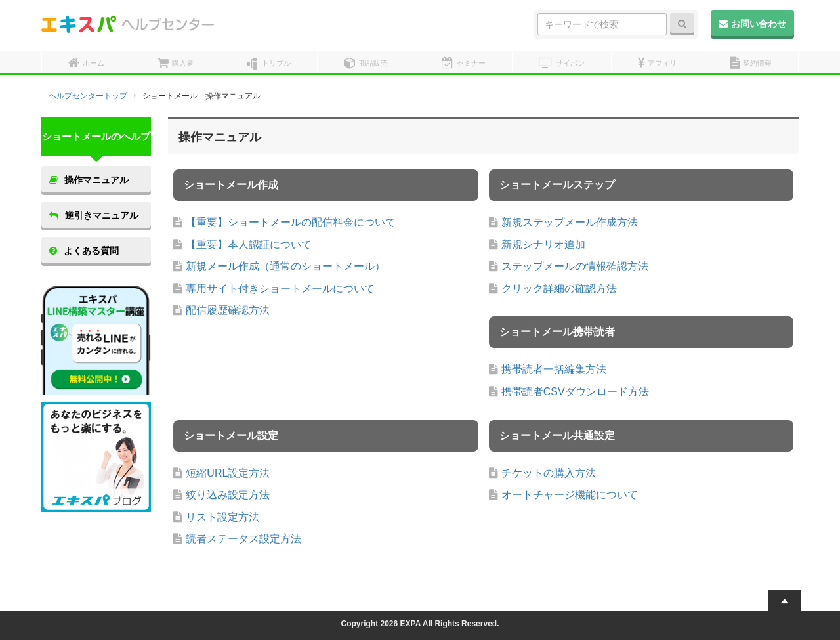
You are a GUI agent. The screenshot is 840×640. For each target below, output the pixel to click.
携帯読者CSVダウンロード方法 (575, 392)
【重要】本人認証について (249, 245)
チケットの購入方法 (549, 473)
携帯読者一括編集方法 (554, 369)
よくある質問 (84, 251)
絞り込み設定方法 (228, 495)
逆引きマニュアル (94, 215)
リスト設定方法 (222, 517)
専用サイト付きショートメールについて (280, 288)
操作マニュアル (89, 180)
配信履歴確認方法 (228, 310)
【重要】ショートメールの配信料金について (291, 222)
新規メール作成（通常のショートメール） (285, 266)
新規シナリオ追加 (543, 245)
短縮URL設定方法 (228, 473)
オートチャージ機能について (570, 495)
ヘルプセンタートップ (88, 96)
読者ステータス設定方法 (243, 539)
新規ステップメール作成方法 (570, 222)
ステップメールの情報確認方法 (575, 266)
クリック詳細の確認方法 (559, 288)
